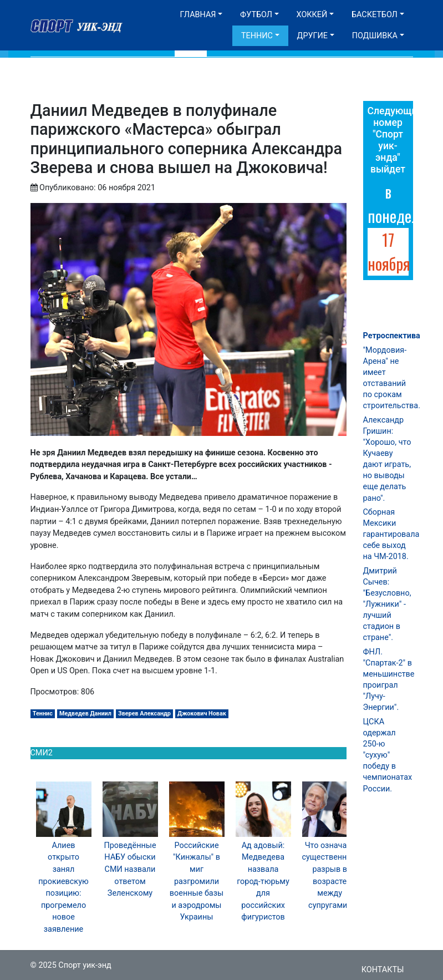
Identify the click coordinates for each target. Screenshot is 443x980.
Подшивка (375, 36)
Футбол (256, 15)
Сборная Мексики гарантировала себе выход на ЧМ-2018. (391, 535)
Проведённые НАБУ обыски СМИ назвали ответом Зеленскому (130, 869)
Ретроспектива (392, 336)
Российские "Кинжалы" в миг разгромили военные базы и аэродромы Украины (197, 882)
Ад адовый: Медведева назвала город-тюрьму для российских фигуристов (263, 882)
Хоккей (312, 15)
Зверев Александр (144, 714)
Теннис (257, 36)
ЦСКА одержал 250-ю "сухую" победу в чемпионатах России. (388, 755)
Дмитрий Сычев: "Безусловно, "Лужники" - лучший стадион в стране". (387, 605)
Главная (198, 15)
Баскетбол (375, 15)
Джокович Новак (202, 714)
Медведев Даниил (85, 714)
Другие (312, 36)
